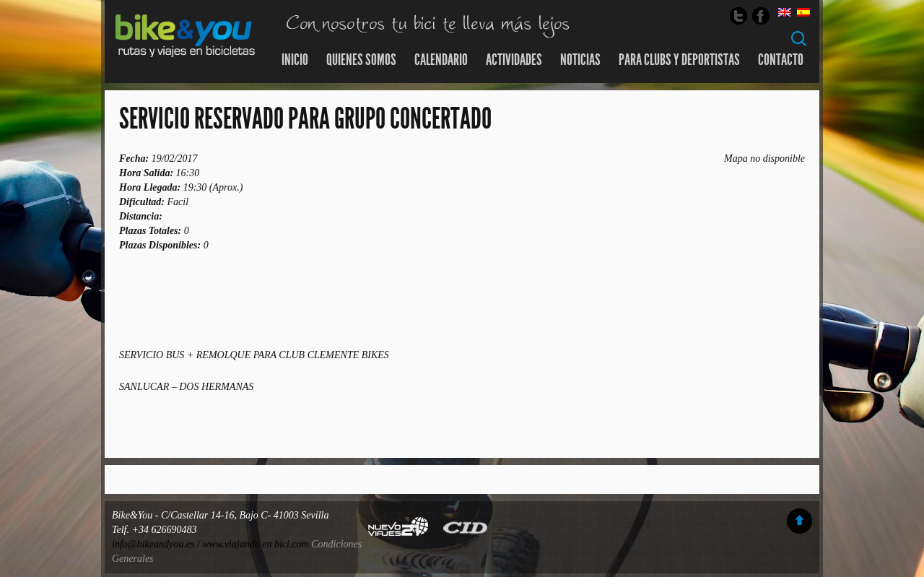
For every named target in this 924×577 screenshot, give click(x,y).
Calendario (441, 60)
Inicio (295, 60)
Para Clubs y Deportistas (679, 60)
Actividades (514, 60)
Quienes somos (361, 60)
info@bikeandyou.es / (157, 544)
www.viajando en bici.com (256, 544)
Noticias (580, 60)
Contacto (781, 60)
